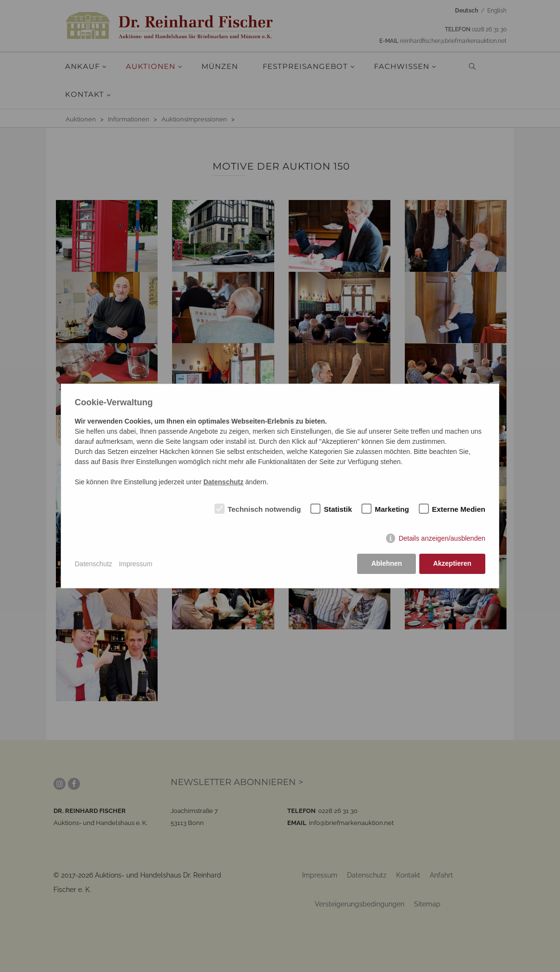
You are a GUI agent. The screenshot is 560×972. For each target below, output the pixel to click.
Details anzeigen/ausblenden (442, 539)
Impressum (136, 564)
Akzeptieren (452, 564)
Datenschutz (93, 564)
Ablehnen (387, 564)
